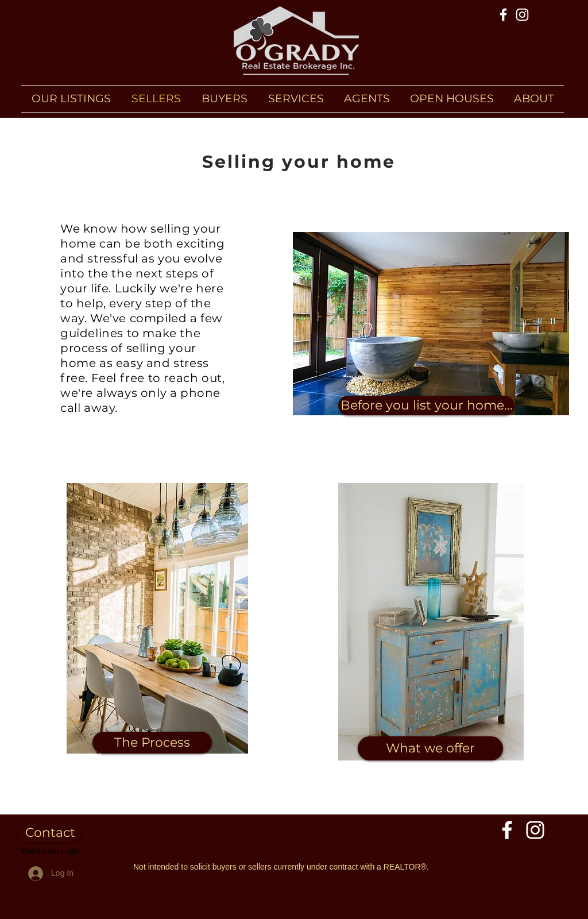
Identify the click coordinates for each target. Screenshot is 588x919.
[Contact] (50, 833)
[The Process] (152, 743)
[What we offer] (430, 748)
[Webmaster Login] (50, 851)
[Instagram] (522, 15)
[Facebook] (503, 15)
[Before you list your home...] (426, 406)
